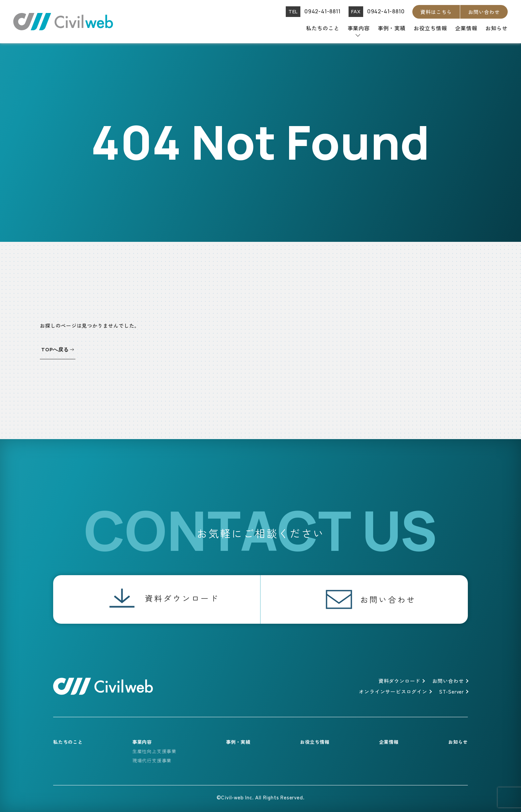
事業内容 (359, 28)
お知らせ (497, 28)
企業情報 (466, 28)
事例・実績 (392, 28)
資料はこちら (436, 12)
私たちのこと (323, 28)
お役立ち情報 (430, 28)
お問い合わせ (484, 12)
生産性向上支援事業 (154, 751)
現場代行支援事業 (152, 760)
